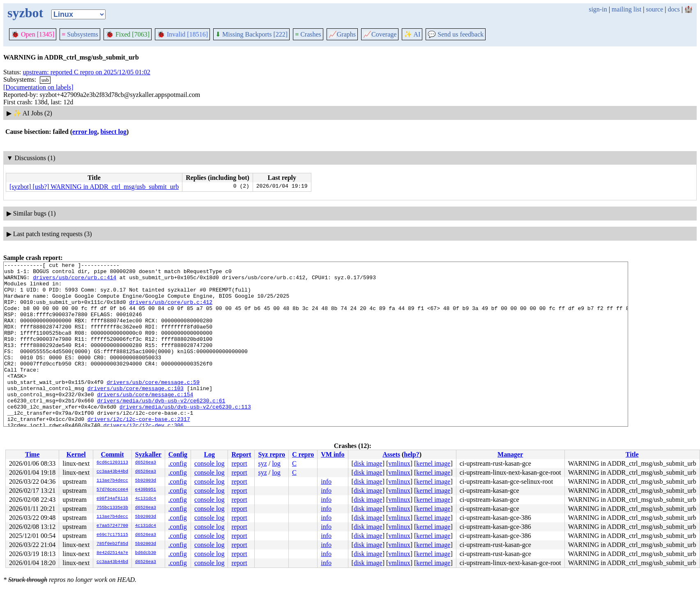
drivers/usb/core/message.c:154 (145, 421)
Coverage (380, 34)
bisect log (113, 132)
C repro (303, 454)
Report (241, 454)
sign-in (598, 9)
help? (411, 454)
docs (674, 9)
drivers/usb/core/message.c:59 (153, 407)
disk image (368, 463)
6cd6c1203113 (112, 463)
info (326, 481)
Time (32, 454)
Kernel (76, 454)
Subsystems (80, 34)
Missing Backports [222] (251, 34)
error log (85, 132)
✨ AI (412, 34)
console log (209, 463)
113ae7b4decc (112, 481)
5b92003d (146, 481)
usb (45, 80)
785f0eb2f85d (112, 544)
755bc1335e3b (112, 508)
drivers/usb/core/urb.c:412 (171, 310)
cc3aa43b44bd (112, 472)
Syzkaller (148, 454)
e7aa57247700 (112, 526)
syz (262, 463)
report (239, 463)
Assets (391, 454)
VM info (333, 454)
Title (632, 454)
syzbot (25, 13)
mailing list (626, 9)
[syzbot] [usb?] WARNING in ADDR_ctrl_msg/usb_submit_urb (94, 187)
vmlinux (399, 463)
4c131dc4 (146, 499)
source (655, 9)
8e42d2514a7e (112, 553)
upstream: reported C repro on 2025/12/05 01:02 (87, 72)
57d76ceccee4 (112, 490)
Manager (510, 454)
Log (209, 454)
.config (178, 463)
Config (178, 454)
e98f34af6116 (112, 499)
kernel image (433, 463)
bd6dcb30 (146, 553)
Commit (112, 454)
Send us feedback (456, 34)
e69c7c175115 (112, 535)
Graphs (342, 34)
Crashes (308, 34)
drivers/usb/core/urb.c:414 (75, 281)
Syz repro (272, 454)
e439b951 (146, 490)
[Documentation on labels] (38, 87)
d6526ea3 (146, 463)
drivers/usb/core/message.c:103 (136, 414)
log (276, 463)
